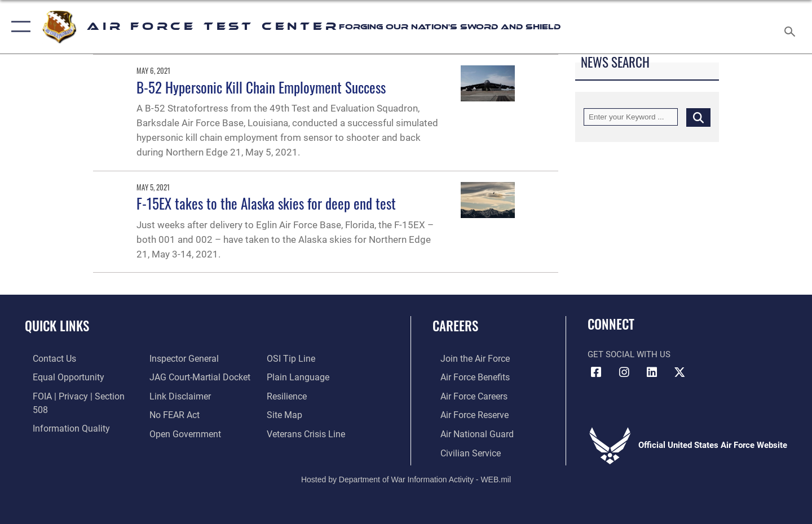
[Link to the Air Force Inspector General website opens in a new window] (58, 432)
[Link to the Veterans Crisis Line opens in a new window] (307, 414)
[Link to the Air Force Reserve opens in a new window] (466, 414)
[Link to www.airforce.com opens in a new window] (466, 358)
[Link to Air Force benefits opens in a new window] (466, 377)
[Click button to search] (698, 117)
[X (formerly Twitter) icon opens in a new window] (679, 372)
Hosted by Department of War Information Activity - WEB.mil (406, 477)
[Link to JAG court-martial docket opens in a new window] (196, 358)
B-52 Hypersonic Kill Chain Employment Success (261, 87)
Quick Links (57, 326)
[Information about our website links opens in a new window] (176, 377)
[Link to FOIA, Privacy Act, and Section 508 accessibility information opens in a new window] (76, 395)
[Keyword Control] (631, 117)
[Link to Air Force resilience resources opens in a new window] (288, 377)
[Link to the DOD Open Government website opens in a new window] (181, 414)
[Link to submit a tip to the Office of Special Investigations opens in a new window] (170, 432)
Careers (455, 326)
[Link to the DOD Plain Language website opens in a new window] (297, 358)
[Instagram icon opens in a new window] (624, 372)
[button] (18, 27)
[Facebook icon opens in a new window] (596, 372)
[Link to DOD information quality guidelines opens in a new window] (61, 414)
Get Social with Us (629, 354)
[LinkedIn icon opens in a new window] (652, 372)
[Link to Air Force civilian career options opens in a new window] (461, 451)
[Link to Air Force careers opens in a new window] (465, 395)
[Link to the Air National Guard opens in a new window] (467, 432)
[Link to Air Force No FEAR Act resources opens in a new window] (172, 395)
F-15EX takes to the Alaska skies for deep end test (266, 203)
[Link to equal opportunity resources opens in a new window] (58, 377)
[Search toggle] (791, 27)
